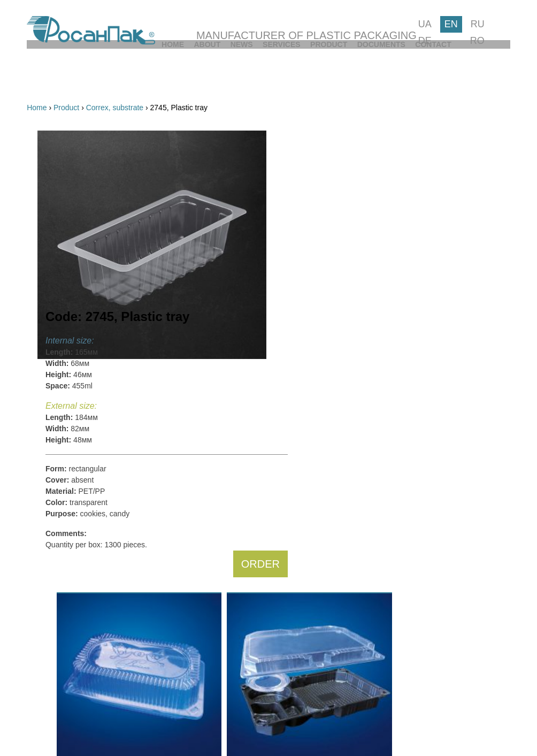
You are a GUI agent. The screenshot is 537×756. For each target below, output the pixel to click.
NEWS (171, 76)
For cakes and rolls (87, 204)
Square (68, 453)
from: (76, 358)
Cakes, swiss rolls (85, 553)
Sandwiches (76, 647)
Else (63, 513)
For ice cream (79, 271)
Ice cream (72, 593)
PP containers (79, 311)
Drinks (66, 620)
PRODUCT (323, 76)
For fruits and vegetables (97, 257)
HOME (38, 76)
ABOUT (105, 76)
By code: (105, 173)
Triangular (72, 498)
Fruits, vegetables (85, 580)
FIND (131, 682)
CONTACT (492, 76)
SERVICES (244, 76)
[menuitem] (38, 76)
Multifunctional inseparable (100, 231)
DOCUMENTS (408, 76)
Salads (67, 607)
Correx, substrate (84, 324)
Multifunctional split (87, 217)
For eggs (70, 244)
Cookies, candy (81, 567)
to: (139, 358)
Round (67, 483)
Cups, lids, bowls (84, 284)
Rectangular (76, 468)
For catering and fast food (98, 297)
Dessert (68, 633)
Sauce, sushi (77, 660)
